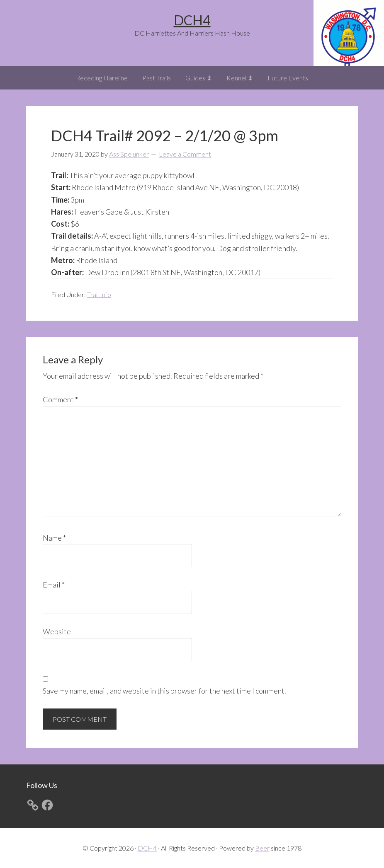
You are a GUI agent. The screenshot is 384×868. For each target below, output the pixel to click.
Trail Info (99, 294)
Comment (60, 399)
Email (54, 585)
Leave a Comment (185, 154)
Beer (262, 848)
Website (57, 631)
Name (54, 538)
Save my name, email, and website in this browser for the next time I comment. (164, 691)
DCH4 (192, 20)
